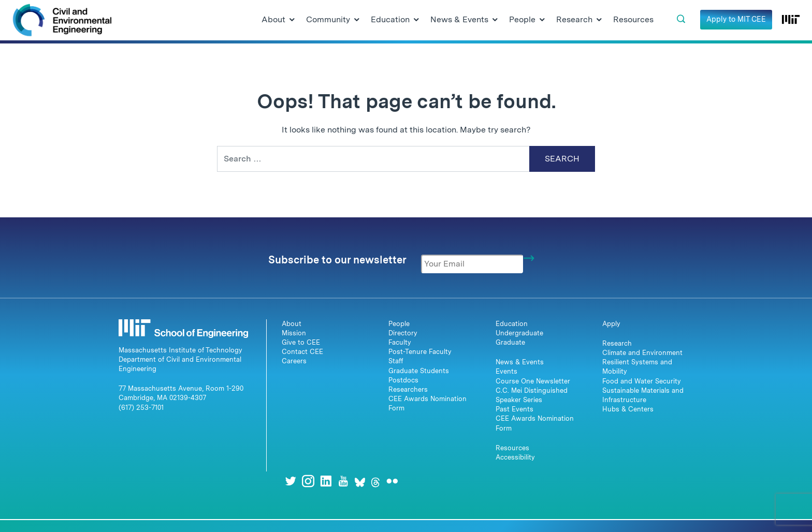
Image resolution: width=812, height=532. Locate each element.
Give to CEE (301, 342)
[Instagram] (308, 481)
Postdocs (403, 380)
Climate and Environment (642, 353)
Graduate (510, 342)
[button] (681, 19)
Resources (512, 448)
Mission (294, 333)
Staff (396, 361)
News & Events (520, 362)
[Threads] (375, 481)
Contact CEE (302, 352)
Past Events (514, 409)
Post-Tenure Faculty (420, 352)
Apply (611, 324)
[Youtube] (343, 481)
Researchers (408, 389)
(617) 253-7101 (141, 408)
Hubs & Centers (628, 409)
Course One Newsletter (533, 381)
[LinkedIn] (326, 481)
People (399, 324)
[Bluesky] (360, 481)
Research (617, 343)
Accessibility (515, 457)
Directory (403, 333)
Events (506, 371)
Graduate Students (419, 371)
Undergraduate (519, 333)
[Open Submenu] (292, 20)
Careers (294, 361)
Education (512, 324)
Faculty (400, 342)
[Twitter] (291, 481)
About (292, 324)
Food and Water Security (642, 381)
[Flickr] (392, 481)
